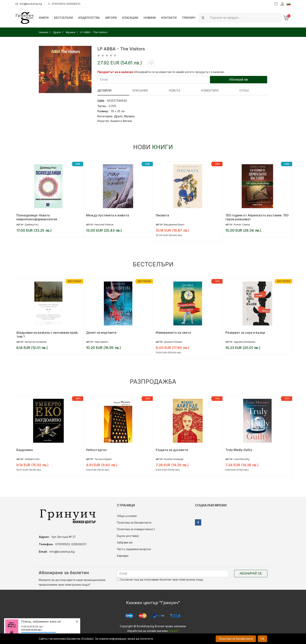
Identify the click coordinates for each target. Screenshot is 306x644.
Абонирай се (251, 573)
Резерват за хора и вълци (245, 333)
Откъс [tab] (191, 90)
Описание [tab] (127, 90)
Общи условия (127, 516)
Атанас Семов (242, 225)
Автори (111, 18)
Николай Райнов (104, 225)
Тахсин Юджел (103, 459)
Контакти (169, 18)
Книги (44, 18)
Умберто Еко (32, 459)
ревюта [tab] (148, 90)
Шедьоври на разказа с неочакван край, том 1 (47, 334)
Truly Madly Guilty (239, 450)
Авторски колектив (36, 342)
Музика (129, 116)
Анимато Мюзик (121, 121)
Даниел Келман (173, 342)
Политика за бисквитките (134, 523)
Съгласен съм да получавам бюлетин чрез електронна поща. (160, 580)
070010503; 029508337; (69, 4)
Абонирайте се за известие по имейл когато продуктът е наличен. (179, 72)
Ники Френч (101, 342)
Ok (262, 639)
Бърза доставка (128, 536)
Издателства (89, 18)
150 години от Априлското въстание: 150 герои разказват (257, 217)
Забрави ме (125, 542)
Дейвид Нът (32, 225)
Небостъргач (96, 450)
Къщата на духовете (172, 450)
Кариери (123, 556)
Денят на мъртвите (101, 333)
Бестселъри (64, 18)
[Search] (245, 18)
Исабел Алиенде (174, 459)
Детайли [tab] (104, 90)
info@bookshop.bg (30, 4)
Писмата (162, 215)
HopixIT (174, 631)
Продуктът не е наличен (115, 72)
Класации (130, 18)
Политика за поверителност (136, 529)
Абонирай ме (239, 80)
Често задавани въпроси (134, 549)
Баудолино (25, 450)
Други (118, 116)
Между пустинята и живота (108, 215)
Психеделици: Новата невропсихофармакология (37, 217)
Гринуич (189, 18)
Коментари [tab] (170, 90)
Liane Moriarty (242, 459)
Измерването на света (173, 333)
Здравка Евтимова (244, 342)
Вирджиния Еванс (174, 225)
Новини (150, 18)
